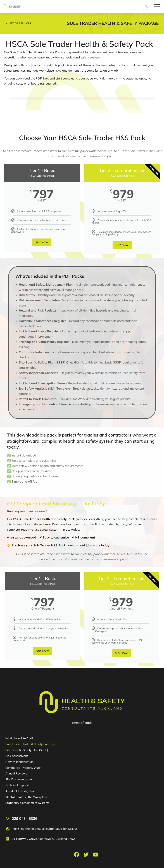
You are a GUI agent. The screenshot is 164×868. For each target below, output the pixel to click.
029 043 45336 (25, 818)
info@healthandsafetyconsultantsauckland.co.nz (44, 829)
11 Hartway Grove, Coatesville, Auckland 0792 (43, 839)
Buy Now (42, 242)
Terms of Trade (82, 723)
